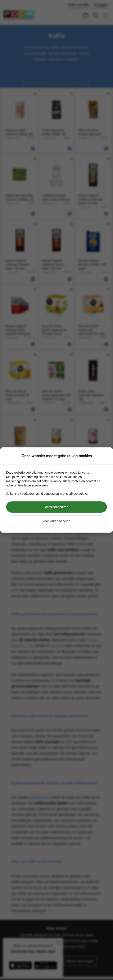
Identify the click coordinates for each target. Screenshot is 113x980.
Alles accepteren (57, 507)
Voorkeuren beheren (56, 521)
